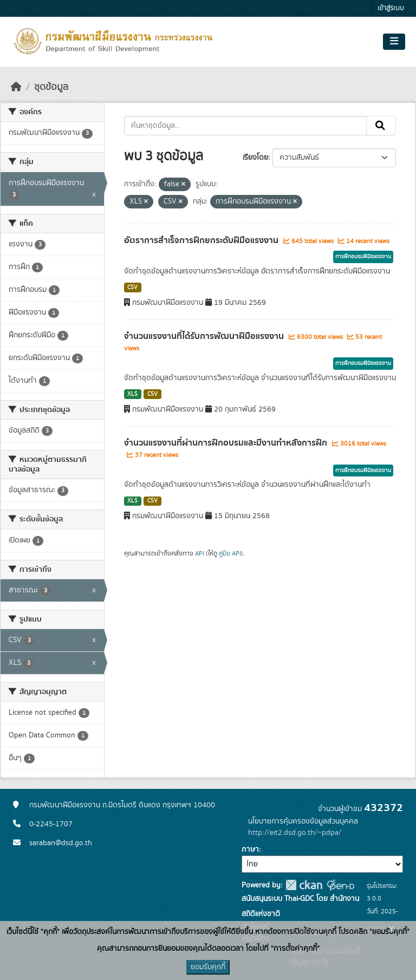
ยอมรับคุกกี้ (208, 967)
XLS (132, 394)
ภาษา (250, 850)
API (200, 553)
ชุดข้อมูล (51, 87)
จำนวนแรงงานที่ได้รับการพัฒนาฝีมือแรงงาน (205, 336)
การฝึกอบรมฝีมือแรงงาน (363, 257)
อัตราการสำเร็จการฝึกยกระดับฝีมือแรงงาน (202, 240)
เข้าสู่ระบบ (391, 8)
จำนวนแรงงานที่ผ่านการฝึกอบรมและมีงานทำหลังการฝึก (227, 443)
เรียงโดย (255, 158)
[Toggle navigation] (394, 42)
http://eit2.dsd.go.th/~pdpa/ (295, 833)
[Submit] (381, 126)
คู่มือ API (230, 553)
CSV (132, 288)
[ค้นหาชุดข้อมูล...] (246, 126)
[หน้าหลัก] (16, 87)
